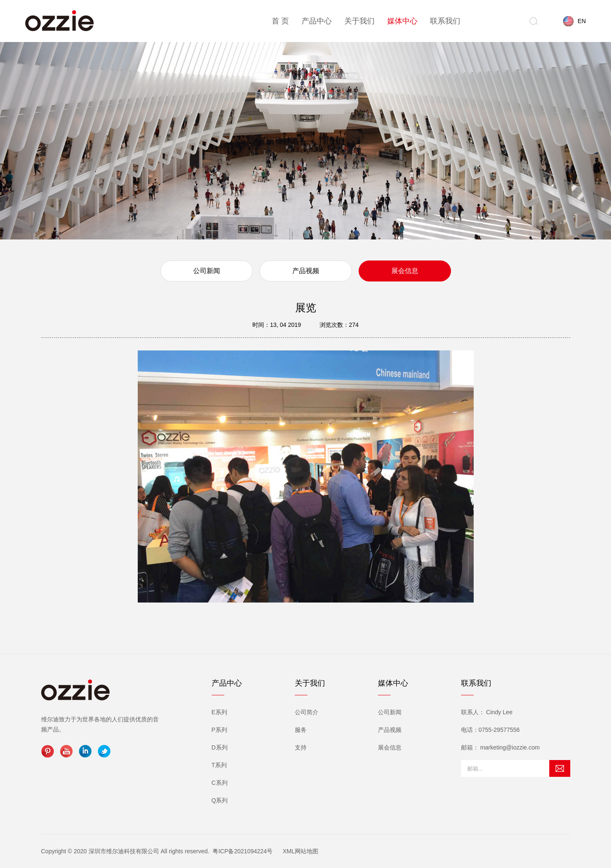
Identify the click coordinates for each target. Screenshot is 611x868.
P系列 (219, 730)
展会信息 (405, 271)
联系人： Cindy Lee (487, 712)
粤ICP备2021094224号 (243, 851)
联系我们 (445, 21)
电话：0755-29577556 (490, 730)
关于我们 (359, 21)
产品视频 (306, 271)
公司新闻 (207, 271)
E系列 (219, 712)
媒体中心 (402, 21)
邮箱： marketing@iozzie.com (501, 747)
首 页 (280, 21)
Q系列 (220, 800)
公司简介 (307, 712)
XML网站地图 (300, 851)
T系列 (219, 765)
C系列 (220, 783)
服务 (301, 730)
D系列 (220, 747)
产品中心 (317, 21)
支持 (301, 747)
